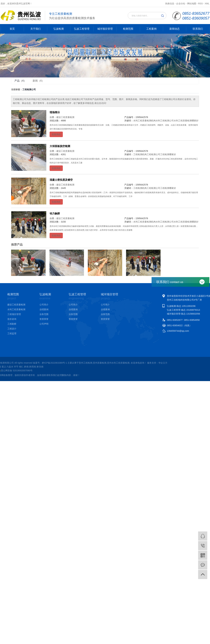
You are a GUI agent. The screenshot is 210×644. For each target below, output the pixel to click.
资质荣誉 (30, 319)
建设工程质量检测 (65, 117)
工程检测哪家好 (168, 154)
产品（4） (20, 81)
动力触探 (55, 213)
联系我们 (198, 29)
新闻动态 (175, 29)
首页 (12, 29)
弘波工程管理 (82, 29)
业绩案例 (30, 309)
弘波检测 (59, 29)
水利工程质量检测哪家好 (186, 121)
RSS (200, 4)
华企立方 (58, 363)
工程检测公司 (153, 154)
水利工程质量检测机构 (144, 121)
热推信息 (170, 4)
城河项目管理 (105, 29)
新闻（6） (38, 81)
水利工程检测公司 (165, 121)
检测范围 (128, 29)
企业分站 (181, 4)
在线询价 (56, 134)
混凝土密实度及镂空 (61, 180)
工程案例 (151, 29)
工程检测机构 (140, 154)
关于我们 (35, 29)
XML (207, 4)
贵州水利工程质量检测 (13, 363)
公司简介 (30, 305)
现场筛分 (55, 112)
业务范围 (30, 314)
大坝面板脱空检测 (60, 146)
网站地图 (192, 4)
